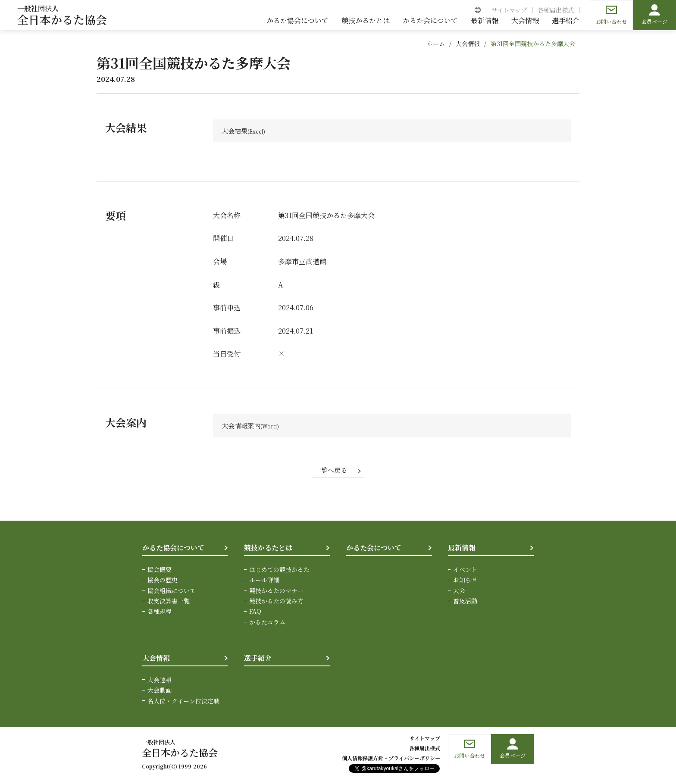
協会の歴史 (163, 581)
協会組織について (172, 591)
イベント (465, 571)
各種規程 (160, 612)
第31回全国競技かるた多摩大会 (533, 44)
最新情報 (462, 549)
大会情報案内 (242, 426)
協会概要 (160, 571)
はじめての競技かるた (279, 571)
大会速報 (160, 681)
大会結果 (235, 131)
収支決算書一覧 (169, 602)
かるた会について (374, 549)
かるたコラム (267, 623)
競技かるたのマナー (276, 591)
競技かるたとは (268, 549)
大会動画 (160, 691)
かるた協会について (173, 549)
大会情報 (468, 44)
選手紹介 (258, 659)
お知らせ (465, 581)
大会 (459, 591)
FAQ (255, 612)
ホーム (436, 44)
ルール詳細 (264, 581)
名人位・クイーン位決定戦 (183, 702)
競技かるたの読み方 (276, 602)
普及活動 (465, 602)
